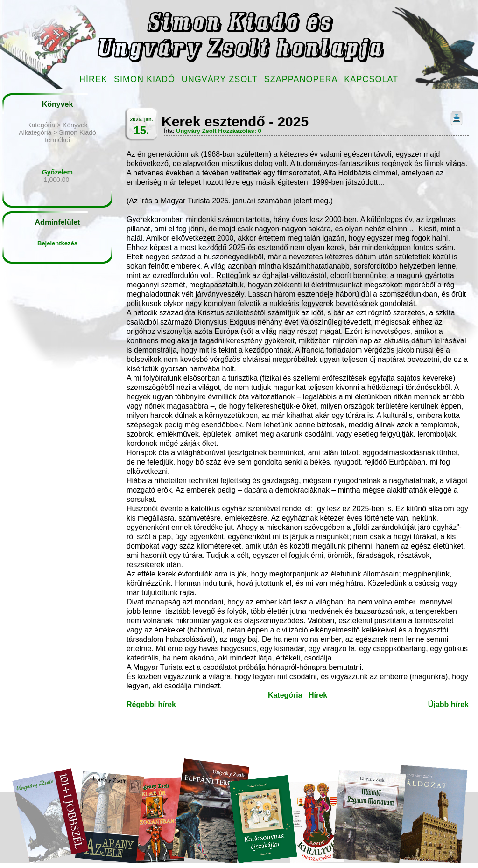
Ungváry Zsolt (220, 79)
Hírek (93, 79)
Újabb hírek (448, 705)
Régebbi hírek (151, 705)
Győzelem (57, 172)
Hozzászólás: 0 (239, 131)
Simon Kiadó (144, 79)
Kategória (285, 695)
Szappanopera (301, 79)
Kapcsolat (371, 79)
